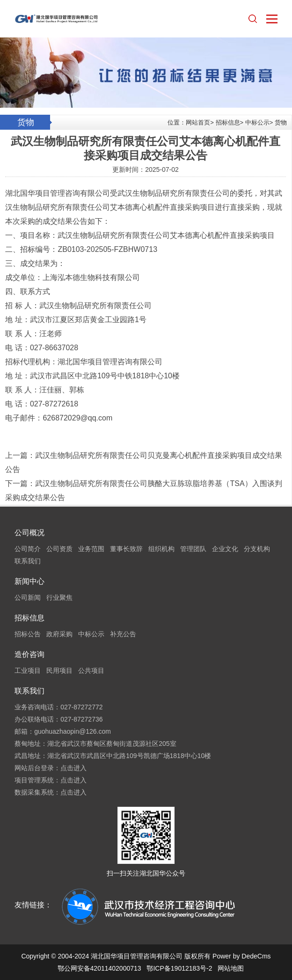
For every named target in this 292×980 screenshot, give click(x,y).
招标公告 (28, 634)
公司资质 (59, 549)
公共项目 (91, 671)
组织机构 (161, 549)
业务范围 (91, 549)
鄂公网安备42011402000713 (99, 968)
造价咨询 (29, 654)
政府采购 (59, 634)
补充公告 (123, 634)
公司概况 (29, 533)
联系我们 (28, 561)
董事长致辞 (126, 549)
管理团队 (193, 549)
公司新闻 (28, 597)
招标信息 (228, 122)
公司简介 (28, 549)
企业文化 (225, 549)
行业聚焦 (59, 597)
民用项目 (59, 671)
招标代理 (20, 362)
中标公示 (257, 122)
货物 (281, 122)
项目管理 (50, 193)
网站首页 (198, 122)
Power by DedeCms (242, 956)
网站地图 (231, 968)
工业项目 (28, 671)
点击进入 (73, 768)
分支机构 (257, 549)
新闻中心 (29, 581)
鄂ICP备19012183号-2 (179, 968)
